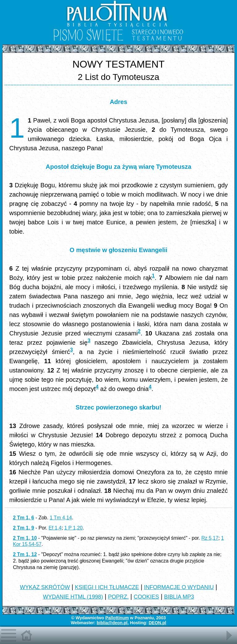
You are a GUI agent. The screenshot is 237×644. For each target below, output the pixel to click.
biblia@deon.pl (112, 623)
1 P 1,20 (73, 528)
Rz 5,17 (210, 538)
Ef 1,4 (55, 528)
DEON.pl (158, 623)
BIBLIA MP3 (179, 597)
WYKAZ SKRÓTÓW (45, 587)
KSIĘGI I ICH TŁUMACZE (107, 587)
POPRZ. (118, 597)
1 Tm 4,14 (61, 518)
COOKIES (146, 597)
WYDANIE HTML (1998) (73, 597)
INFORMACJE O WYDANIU (179, 587)
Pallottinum (117, 618)
